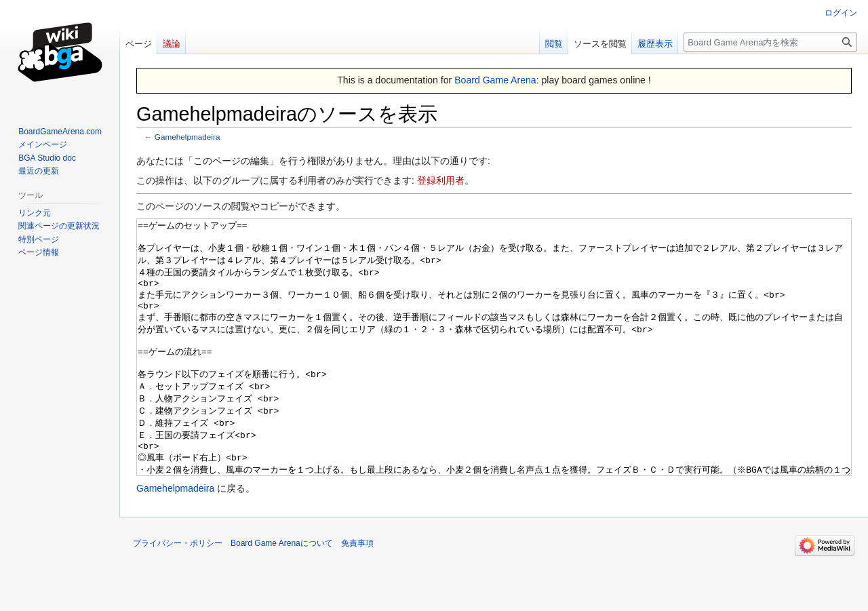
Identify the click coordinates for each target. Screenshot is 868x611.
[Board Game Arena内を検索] (770, 42)
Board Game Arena (495, 80)
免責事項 (357, 594)
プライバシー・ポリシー (178, 594)
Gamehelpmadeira (188, 137)
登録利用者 (441, 180)
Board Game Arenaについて (282, 594)
